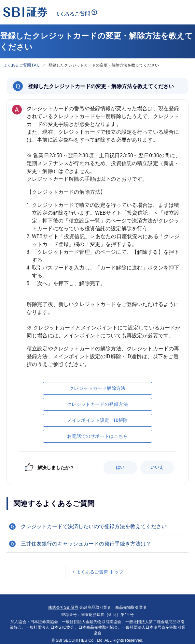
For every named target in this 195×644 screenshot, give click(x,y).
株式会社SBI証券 (63, 607)
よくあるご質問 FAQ (21, 65)
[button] (97, 527)
